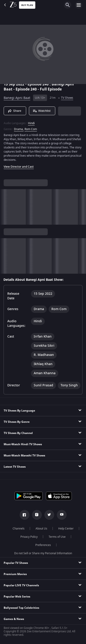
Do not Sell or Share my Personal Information (43, 553)
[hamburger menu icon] (79, 5)
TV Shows (67, 98)
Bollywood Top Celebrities (21, 608)
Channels (19, 529)
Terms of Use (57, 537)
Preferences (43, 545)
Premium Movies (15, 574)
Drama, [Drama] (19, 129)
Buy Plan (27, 5)
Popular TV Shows (16, 563)
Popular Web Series (17, 597)
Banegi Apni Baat (17, 98)
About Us (41, 529)
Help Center (66, 529)
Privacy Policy (29, 537)
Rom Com (31, 129)
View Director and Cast (19, 167)
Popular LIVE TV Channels (21, 585)
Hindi (31, 123)
